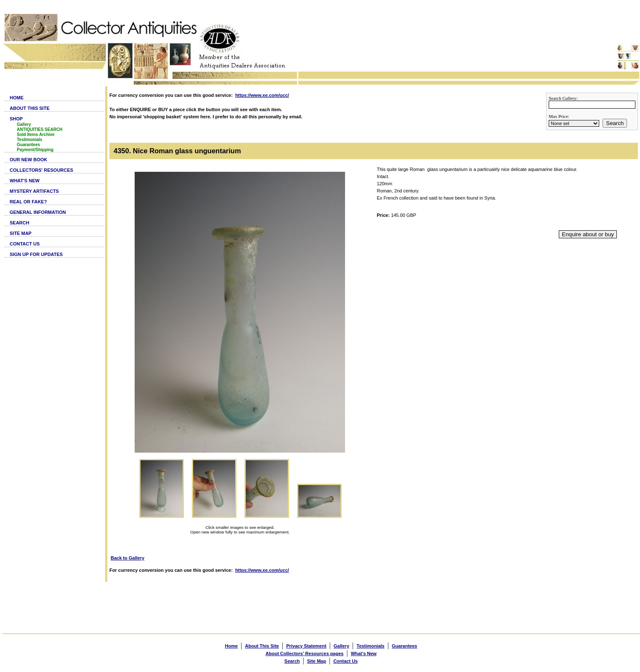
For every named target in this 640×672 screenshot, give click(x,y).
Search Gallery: (563, 98)
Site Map (317, 661)
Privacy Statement (306, 646)
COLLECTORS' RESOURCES (41, 170)
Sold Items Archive (36, 135)
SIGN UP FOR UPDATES (36, 254)
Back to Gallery (127, 558)
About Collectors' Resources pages (304, 653)
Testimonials (29, 140)
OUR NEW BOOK (28, 160)
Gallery (24, 124)
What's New (364, 653)
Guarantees (28, 145)
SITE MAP (21, 233)
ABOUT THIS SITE (30, 108)
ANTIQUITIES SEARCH (40, 129)
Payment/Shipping (35, 150)
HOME (17, 98)
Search (615, 123)
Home (232, 646)
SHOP (16, 119)
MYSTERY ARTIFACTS (34, 191)
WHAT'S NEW (25, 181)
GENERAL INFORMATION (38, 212)
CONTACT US (25, 244)
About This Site (262, 646)
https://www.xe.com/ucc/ (262, 95)
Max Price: (559, 116)
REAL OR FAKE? (28, 202)
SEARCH (19, 223)
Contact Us (345, 661)
